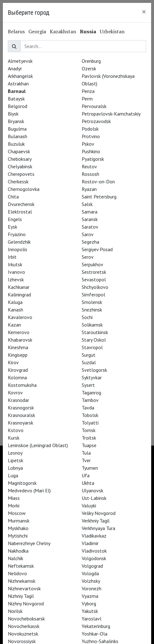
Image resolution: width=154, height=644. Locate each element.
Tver (86, 460)
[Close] (144, 12)
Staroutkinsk (95, 332)
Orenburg (91, 61)
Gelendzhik (19, 242)
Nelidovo (17, 573)
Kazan (14, 325)
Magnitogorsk (22, 483)
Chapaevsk (19, 151)
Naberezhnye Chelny (29, 543)
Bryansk (16, 121)
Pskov (88, 144)
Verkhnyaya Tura (98, 528)
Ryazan (89, 189)
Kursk (14, 438)
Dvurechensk (21, 204)
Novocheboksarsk (26, 619)
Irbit (12, 257)
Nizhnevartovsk (24, 588)
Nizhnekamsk (22, 581)
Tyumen (90, 468)
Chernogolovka (24, 189)
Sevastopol (94, 279)
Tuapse (89, 445)
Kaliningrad (19, 295)
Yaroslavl (92, 619)
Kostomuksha (22, 385)
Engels (15, 219)
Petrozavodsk (96, 121)
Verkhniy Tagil (96, 521)
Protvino (91, 136)
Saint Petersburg (99, 197)
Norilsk (15, 611)
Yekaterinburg (96, 626)
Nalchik (15, 558)
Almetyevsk (20, 61)
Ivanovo (16, 272)
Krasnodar (18, 400)
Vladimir (90, 543)
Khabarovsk (20, 340)
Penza (88, 91)
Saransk (90, 219)
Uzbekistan (112, 31)
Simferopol (93, 295)
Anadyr (15, 68)
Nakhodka (18, 551)
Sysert (88, 385)
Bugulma (17, 129)
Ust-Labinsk (94, 498)
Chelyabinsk (20, 166)
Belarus (16, 31)
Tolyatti (90, 423)
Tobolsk (90, 415)
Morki (14, 506)
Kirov (13, 362)
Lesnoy (15, 453)
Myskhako (18, 528)
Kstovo (16, 430)
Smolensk (92, 302)
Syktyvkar (92, 377)
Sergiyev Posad (97, 249)
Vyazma (90, 596)
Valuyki (89, 506)
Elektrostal (20, 212)
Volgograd (92, 566)
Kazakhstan (63, 31)
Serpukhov (92, 264)
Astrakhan (18, 84)
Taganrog (91, 392)
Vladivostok (94, 551)
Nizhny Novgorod (26, 603)
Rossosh (90, 174)
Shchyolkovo (95, 287)
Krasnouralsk (21, 415)
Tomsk (89, 430)
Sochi (87, 317)
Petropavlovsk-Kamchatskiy (111, 114)
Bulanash (18, 136)
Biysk (13, 114)
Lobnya (15, 468)
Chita (13, 197)
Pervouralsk (94, 106)
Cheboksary (20, 159)
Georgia (37, 31)
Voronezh (92, 588)
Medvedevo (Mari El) (29, 490)
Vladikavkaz (94, 536)
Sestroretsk (94, 272)
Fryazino (17, 234)
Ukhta (88, 483)
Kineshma (18, 347)
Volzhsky (91, 581)
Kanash (15, 310)
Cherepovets (21, 174)
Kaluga (15, 302)
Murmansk (19, 521)
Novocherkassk (24, 626)
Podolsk (90, 129)
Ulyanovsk (92, 490)
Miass (14, 498)
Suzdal (89, 362)
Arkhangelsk (20, 76)
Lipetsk (15, 460)
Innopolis (18, 249)
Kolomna (17, 377)
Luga (13, 475)
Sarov (88, 234)
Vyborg (89, 603)
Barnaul (17, 91)
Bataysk (16, 99)
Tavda (88, 408)
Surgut (89, 355)
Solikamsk (92, 325)
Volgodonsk (94, 558)
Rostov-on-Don (98, 181)
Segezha (90, 242)
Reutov (89, 166)
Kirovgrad (18, 370)
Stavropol (92, 347)
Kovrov (15, 392)
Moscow (17, 513)
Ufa (86, 475)
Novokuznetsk (23, 634)
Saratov (90, 227)
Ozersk (89, 68)
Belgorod (18, 106)
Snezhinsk (92, 310)
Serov (88, 257)
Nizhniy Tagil (21, 596)
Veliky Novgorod (99, 513)
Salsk (87, 204)
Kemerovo (19, 332)
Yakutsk (90, 611)
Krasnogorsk (21, 408)
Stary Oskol (94, 340)
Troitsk (89, 438)
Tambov (90, 400)
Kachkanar (19, 287)
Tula (86, 453)
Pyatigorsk (93, 159)
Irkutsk (15, 264)
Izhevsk (16, 279)
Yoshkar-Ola (95, 634)
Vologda (90, 573)
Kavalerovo (20, 317)
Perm (87, 99)
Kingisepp (18, 355)
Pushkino (91, 151)
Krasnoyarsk (21, 423)
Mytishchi (18, 536)
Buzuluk (16, 144)
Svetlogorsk (94, 370)
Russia (88, 31)
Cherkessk (18, 181)
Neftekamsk (21, 566)
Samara (90, 212)
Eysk (13, 227)
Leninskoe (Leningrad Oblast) (38, 445)
